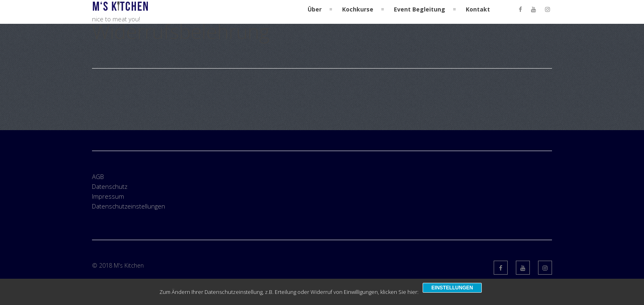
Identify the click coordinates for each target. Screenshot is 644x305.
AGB (98, 177)
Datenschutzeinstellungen (129, 206)
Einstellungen (452, 288)
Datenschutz (110, 186)
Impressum (108, 196)
